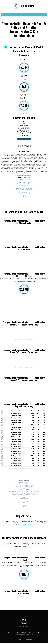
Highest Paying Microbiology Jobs (24, 487)
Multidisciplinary (24, 501)
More (24, 197)
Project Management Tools (24, 184)
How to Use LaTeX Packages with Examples (24, 496)
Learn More (32, 546)
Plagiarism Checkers (24, 192)
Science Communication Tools (24, 194)
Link (28, 134)
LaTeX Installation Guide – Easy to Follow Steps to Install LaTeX (24, 492)
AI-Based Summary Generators (24, 190)
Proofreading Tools (24, 181)
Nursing (24, 502)
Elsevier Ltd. (27, 130)
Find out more (24, 139)
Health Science (24, 504)
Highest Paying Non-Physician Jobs (24, 484)
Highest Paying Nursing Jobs (24, 482)
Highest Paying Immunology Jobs (24, 485)
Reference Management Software (24, 188)
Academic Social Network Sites (24, 191)
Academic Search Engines (24, 182)
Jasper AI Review (24, 195)
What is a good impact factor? (26, 524)
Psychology (24, 505)
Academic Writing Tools (24, 180)
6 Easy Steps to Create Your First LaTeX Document (24, 493)
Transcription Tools (24, 187)
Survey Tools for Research (24, 185)
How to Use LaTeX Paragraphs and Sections (24, 495)
